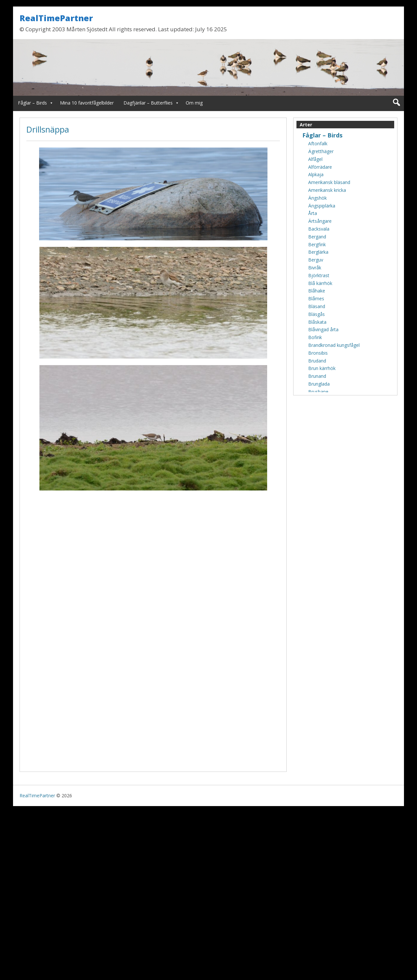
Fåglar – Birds (32, 103)
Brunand (317, 376)
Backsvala (319, 229)
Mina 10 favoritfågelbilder (87, 103)
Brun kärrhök (322, 368)
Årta (313, 213)
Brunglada (319, 384)
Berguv (316, 260)
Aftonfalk (318, 143)
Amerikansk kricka (327, 190)
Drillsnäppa (48, 129)
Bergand (317, 237)
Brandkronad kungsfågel (334, 345)
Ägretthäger (321, 151)
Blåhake (317, 291)
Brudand (317, 361)
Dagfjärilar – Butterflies (148, 103)
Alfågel (315, 159)
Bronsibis (318, 353)
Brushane (318, 392)
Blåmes (316, 298)
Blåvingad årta (323, 329)
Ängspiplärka (322, 206)
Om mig (194, 103)
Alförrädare (320, 167)
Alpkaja (316, 174)
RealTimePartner (56, 18)
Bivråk (315, 268)
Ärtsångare (320, 221)
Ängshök (317, 198)
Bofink (315, 337)
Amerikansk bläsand (329, 182)
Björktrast (319, 275)
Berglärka (318, 252)
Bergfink (317, 244)
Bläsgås (316, 314)
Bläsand (317, 306)
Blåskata (317, 322)
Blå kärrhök (320, 283)
